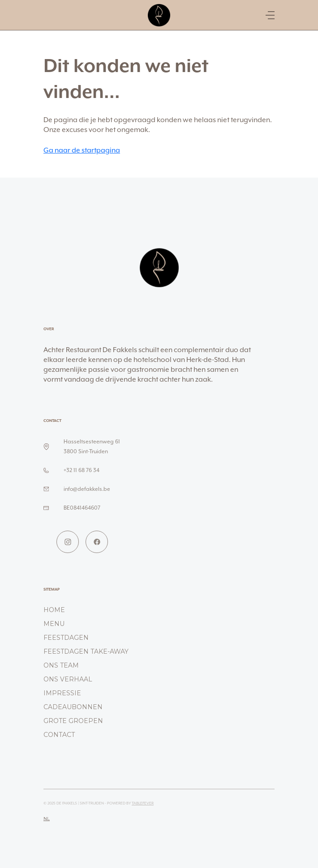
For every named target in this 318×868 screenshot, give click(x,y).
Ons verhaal (68, 679)
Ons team (61, 665)
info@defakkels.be (87, 489)
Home (54, 610)
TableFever (143, 803)
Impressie (62, 693)
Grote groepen (73, 721)
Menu (54, 624)
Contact (59, 735)
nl (47, 819)
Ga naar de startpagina (82, 150)
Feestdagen (66, 638)
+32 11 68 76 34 (82, 470)
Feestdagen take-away (86, 651)
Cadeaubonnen (73, 707)
